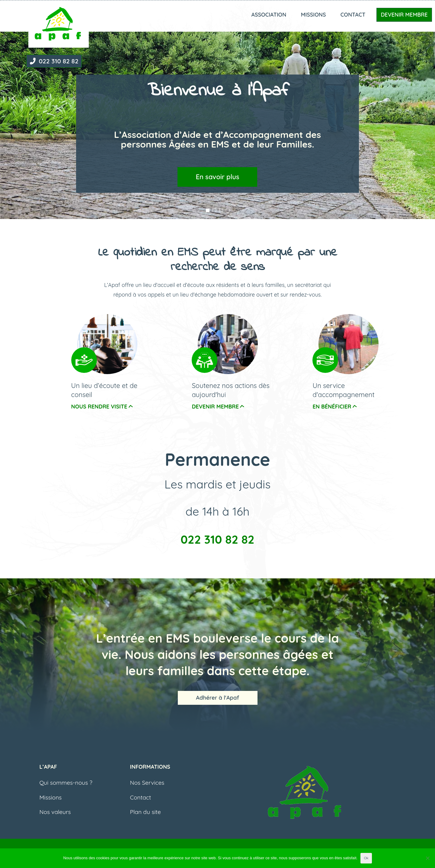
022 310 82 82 (54, 61)
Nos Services (147, 788)
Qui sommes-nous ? (66, 788)
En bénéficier (335, 407)
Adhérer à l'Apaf (217, 701)
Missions (313, 15)
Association (269, 15)
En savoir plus (217, 177)
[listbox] (217, 110)
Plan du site (146, 818)
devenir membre (218, 407)
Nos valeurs (55, 818)
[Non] (427, 858)
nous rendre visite (102, 407)
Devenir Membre (404, 15)
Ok (366, 858)
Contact (353, 15)
